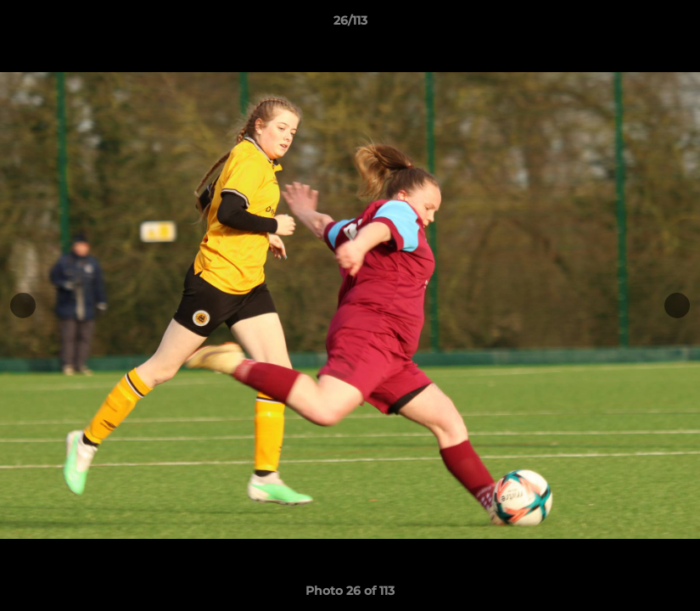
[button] (669, 25)
